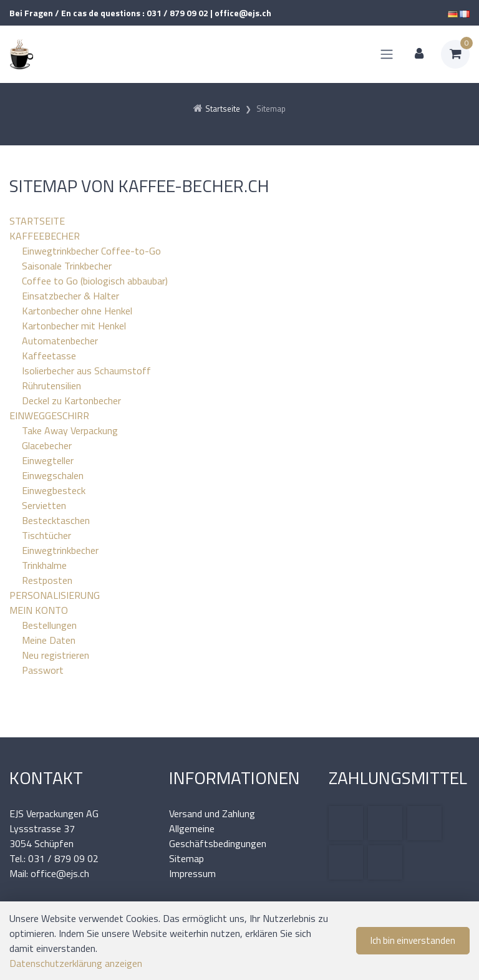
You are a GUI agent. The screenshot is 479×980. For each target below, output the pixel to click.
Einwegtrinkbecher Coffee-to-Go (91, 251)
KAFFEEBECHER (45, 236)
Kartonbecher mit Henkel (74, 326)
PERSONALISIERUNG (55, 595)
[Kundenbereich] (419, 54)
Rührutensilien (51, 386)
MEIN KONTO (39, 610)
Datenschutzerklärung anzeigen (76, 963)
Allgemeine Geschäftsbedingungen (218, 836)
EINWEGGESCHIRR (49, 415)
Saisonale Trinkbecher (67, 266)
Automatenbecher (60, 341)
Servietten (44, 505)
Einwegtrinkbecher (60, 550)
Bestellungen (49, 625)
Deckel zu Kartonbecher (71, 400)
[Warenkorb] (455, 54)
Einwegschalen (53, 475)
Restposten (47, 580)
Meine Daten (49, 640)
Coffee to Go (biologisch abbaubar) (95, 281)
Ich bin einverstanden (413, 940)
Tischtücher (46, 535)
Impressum (192, 873)
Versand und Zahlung (212, 813)
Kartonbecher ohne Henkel (77, 311)
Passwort (43, 670)
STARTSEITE (37, 221)
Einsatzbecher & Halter (70, 296)
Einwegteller (48, 460)
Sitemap (186, 858)
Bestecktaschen (56, 520)
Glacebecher (47, 445)
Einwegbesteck (54, 490)
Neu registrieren (56, 655)
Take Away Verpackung (70, 430)
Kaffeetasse (49, 356)
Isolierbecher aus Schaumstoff (86, 371)
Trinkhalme (44, 565)
